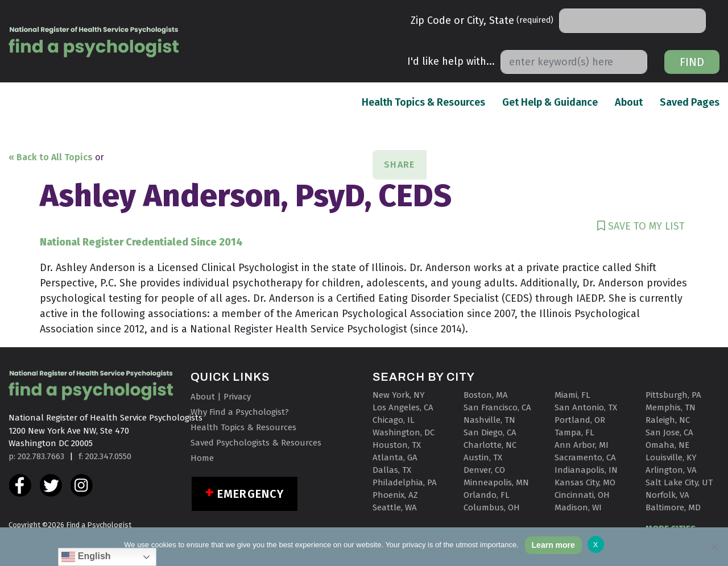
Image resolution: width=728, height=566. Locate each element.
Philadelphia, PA (405, 482)
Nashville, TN (489, 420)
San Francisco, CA (497, 407)
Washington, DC (404, 432)
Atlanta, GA (395, 457)
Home (202, 458)
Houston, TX (397, 445)
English (86, 557)
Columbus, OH (492, 507)
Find (692, 62)
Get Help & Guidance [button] (550, 102)
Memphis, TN (671, 407)
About (629, 102)
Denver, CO (484, 470)
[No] (714, 547)
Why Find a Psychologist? (240, 412)
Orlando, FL (487, 495)
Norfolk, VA (667, 495)
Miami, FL (572, 395)
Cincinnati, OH (582, 495)
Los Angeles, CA (403, 407)
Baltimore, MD (673, 507)
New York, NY (399, 395)
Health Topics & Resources (423, 102)
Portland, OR (580, 420)
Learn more (553, 545)
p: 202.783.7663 (36, 456)
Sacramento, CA (585, 457)
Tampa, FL (574, 432)
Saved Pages (690, 102)
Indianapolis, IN (586, 470)
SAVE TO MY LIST (641, 226)
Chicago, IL (394, 420)
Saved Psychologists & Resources (256, 443)
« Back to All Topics (51, 157)
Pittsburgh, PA (673, 395)
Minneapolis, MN (496, 482)
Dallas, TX (392, 470)
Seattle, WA (395, 507)
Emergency (251, 494)
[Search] (632, 21)
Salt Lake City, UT (679, 482)
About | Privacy (221, 397)
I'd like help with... (451, 61)
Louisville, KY (671, 457)
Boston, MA (486, 395)
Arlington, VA (671, 470)
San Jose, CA (669, 432)
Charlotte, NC (490, 445)
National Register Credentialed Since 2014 (141, 242)
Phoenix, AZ (395, 495)
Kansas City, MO (585, 482)
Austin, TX (483, 457)
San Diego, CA (490, 432)
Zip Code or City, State (482, 20)
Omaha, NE (667, 445)
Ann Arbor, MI (582, 445)
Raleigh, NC (668, 420)
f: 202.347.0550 (105, 456)
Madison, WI (578, 507)
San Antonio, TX (586, 407)
